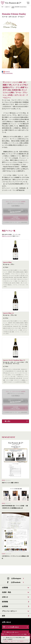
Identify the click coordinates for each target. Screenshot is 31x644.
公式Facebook (16, 582)
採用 (3, 616)
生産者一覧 (7, 7)
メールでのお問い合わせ (12, 627)
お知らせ (5, 597)
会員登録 (5, 606)
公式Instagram (16, 578)
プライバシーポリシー (9, 611)
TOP (2, 7)
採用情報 (5, 602)
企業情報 (5, 588)
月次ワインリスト (6, 236)
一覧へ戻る (7, 421)
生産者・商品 (6, 592)
